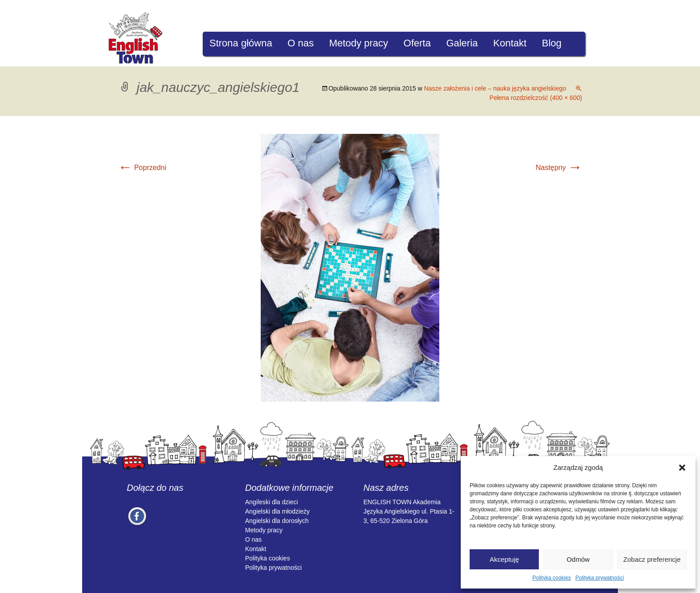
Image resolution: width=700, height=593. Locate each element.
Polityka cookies (552, 578)
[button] (682, 468)
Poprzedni (142, 168)
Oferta (417, 43)
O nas (301, 43)
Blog (552, 43)
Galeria (462, 43)
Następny (559, 168)
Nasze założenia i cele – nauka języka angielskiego (495, 88)
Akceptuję (504, 559)
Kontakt (510, 43)
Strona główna (241, 43)
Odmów (578, 559)
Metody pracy (358, 43)
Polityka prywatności (600, 578)
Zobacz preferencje (652, 559)
